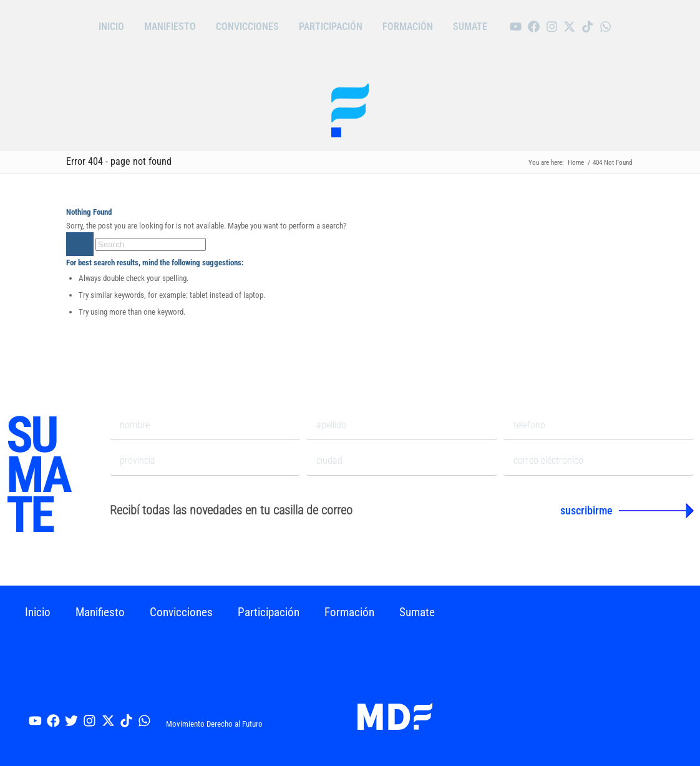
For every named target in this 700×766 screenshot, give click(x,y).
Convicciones (247, 27)
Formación (408, 27)
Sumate (470, 27)
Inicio (111, 27)
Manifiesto (170, 27)
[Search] (151, 244)
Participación (331, 27)
